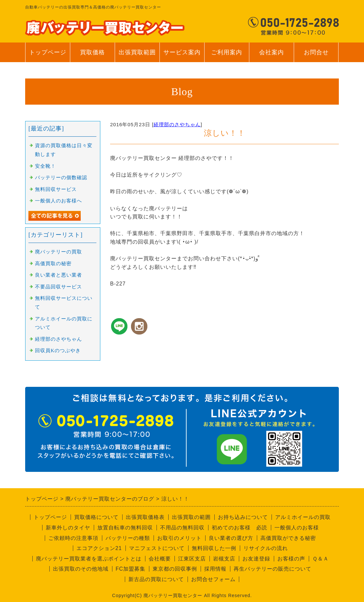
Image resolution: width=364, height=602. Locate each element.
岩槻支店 (224, 559)
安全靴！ (45, 166)
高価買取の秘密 (53, 264)
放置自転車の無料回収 (125, 528)
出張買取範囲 (137, 52)
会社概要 (160, 559)
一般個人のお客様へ (58, 201)
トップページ (48, 52)
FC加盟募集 (131, 569)
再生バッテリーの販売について (273, 569)
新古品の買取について (156, 579)
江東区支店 (192, 559)
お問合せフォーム (213, 579)
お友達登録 (256, 559)
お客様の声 (291, 559)
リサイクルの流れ (266, 548)
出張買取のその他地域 (81, 569)
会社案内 (271, 56)
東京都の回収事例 (175, 569)
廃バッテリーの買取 (58, 252)
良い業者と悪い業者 (58, 275)
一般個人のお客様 (297, 528)
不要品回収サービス (58, 287)
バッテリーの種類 (128, 538)
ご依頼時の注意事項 (73, 538)
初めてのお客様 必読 (240, 528)
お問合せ (316, 56)
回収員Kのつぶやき (58, 351)
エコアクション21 (99, 548)
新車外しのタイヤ (68, 528)
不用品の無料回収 (182, 528)
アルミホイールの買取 (303, 517)
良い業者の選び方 (231, 538)
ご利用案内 (227, 56)
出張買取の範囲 (191, 517)
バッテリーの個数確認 (61, 178)
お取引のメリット (179, 538)
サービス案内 (182, 56)
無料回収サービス (56, 189)
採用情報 (215, 569)
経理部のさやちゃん (177, 124)
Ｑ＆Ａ (321, 559)
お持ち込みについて (243, 517)
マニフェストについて (157, 548)
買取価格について (96, 517)
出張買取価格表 (145, 517)
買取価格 (92, 52)
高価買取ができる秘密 (288, 538)
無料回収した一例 (214, 548)
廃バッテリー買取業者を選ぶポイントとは (89, 559)
